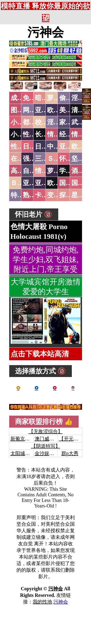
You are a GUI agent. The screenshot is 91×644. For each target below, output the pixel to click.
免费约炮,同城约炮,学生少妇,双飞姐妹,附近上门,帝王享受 (46, 259)
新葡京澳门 (23, 439)
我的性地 (42, 602)
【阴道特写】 (46, 446)
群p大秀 (70, 453)
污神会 (46, 32)
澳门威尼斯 (47, 439)
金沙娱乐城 (47, 453)
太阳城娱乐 (23, 453)
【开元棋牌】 (74, 439)
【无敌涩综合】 (46, 431)
